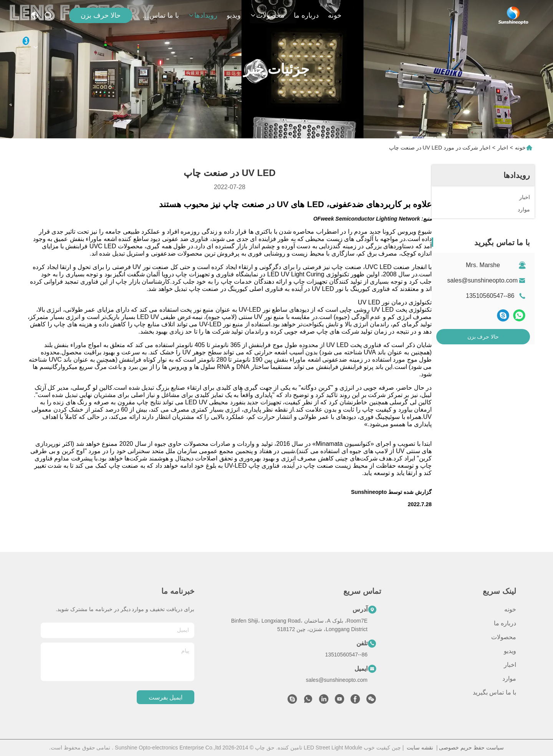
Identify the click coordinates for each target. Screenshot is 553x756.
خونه (335, 15)
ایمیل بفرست (166, 697)
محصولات (267, 15)
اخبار (503, 148)
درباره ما (306, 15)
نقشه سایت (420, 748)
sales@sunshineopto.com (483, 280)
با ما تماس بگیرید (161, 15)
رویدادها (203, 15)
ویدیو (234, 15)
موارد (509, 679)
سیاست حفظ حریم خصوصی (471, 748)
